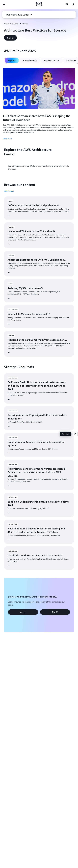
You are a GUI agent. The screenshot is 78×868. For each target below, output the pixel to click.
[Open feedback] (75, 434)
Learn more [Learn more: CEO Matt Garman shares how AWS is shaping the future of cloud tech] (7, 139)
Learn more (9, 191)
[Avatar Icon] (73, 5)
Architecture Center (12, 24)
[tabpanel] (39, 104)
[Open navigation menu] (4, 5)
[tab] (12, 60)
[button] (19, 15)
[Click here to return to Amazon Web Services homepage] (39, 4)
